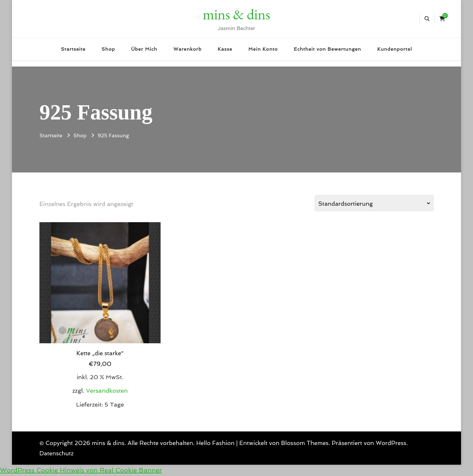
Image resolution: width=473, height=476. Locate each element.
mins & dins (236, 14)
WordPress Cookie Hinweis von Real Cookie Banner (81, 470)
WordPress (391, 443)
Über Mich (144, 49)
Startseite (73, 49)
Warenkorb (187, 49)
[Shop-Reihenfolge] (374, 203)
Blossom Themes (305, 443)
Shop (108, 49)
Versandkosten (107, 391)
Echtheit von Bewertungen (328, 49)
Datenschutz (57, 453)
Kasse (225, 49)
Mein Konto (263, 49)
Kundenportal (395, 49)
